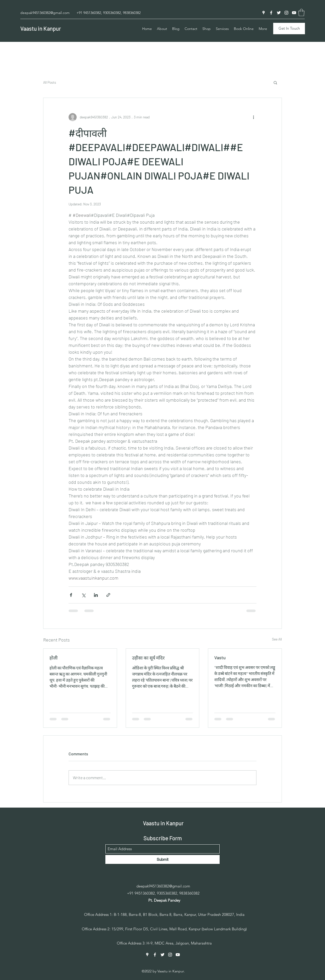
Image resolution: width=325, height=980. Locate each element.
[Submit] (162, 859)
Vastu (220, 657)
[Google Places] (264, 13)
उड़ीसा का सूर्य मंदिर (148, 658)
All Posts (50, 82)
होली (54, 658)
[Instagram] (286, 13)
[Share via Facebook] (71, 595)
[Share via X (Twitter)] (83, 595)
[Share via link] (108, 595)
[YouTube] (294, 13)
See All (277, 639)
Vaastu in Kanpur (41, 28)
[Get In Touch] (289, 29)
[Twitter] (279, 13)
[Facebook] (271, 13)
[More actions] (253, 117)
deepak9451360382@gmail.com (45, 13)
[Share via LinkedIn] (96, 595)
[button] (301, 13)
